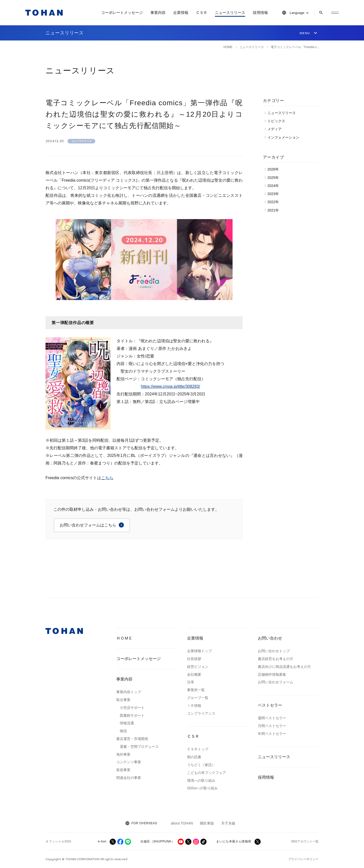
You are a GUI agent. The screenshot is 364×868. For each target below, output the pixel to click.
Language (297, 13)
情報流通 (127, 723)
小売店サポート (132, 708)
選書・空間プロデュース (139, 747)
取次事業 (123, 700)
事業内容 (158, 13)
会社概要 (194, 674)
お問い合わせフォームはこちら (88, 525)
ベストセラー (270, 705)
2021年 (274, 210)
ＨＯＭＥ (124, 638)
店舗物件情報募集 (272, 674)
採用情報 (260, 13)
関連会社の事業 (129, 778)
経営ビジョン (198, 667)
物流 (123, 731)
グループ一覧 (198, 698)
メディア (276, 129)
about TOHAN (182, 823)
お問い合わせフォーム (276, 682)
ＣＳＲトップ (198, 749)
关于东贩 (228, 823)
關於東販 (207, 823)
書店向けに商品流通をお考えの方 (284, 667)
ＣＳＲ (202, 13)
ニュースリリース (230, 13)
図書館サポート (132, 715)
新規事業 (123, 770)
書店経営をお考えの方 (276, 659)
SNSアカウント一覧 (305, 841)
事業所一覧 (196, 690)
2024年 (274, 186)
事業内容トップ (129, 692)
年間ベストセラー (272, 734)
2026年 (274, 169)
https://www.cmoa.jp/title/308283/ (170, 386)
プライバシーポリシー (303, 859)
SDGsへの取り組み (202, 788)
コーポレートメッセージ (122, 13)
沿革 (191, 682)
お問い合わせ (270, 638)
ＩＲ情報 (194, 706)
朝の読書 (194, 757)
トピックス (278, 121)
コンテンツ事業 (129, 762)
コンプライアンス (201, 713)
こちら (107, 478)
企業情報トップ (199, 651)
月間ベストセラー (272, 726)
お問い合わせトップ (274, 651)
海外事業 (123, 754)
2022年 (274, 202)
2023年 (274, 194)
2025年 (274, 178)
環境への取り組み (201, 780)
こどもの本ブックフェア (207, 773)
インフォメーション (285, 137)
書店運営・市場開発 (132, 739)
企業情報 (181, 13)
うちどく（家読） (201, 765)
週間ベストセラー (272, 718)
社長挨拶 (194, 659)
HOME (228, 47)
